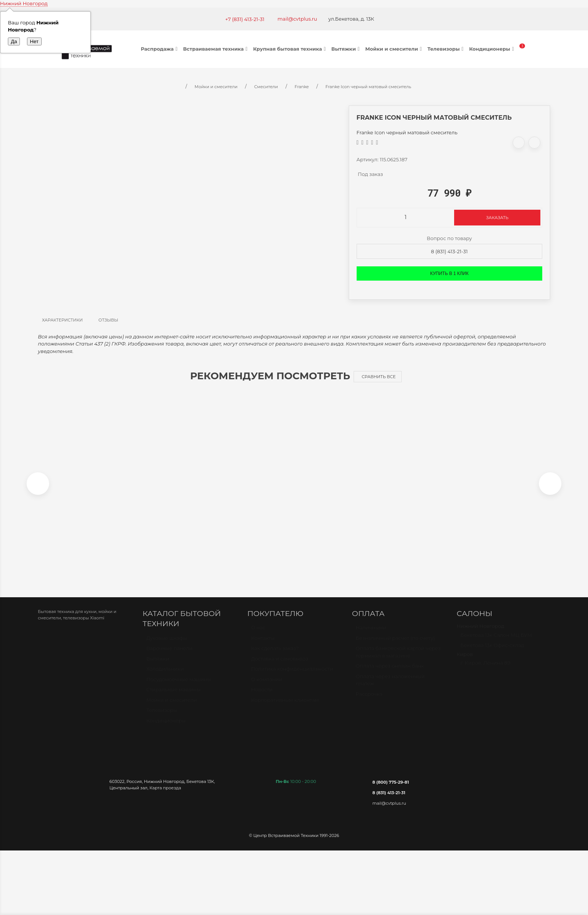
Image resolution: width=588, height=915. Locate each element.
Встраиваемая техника (216, 49)
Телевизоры (446, 49)
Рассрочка (369, 702)
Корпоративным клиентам (285, 708)
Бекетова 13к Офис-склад (492, 653)
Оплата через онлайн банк (390, 673)
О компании (266, 687)
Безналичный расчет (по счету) (395, 646)
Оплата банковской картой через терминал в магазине (398, 660)
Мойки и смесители (394, 49)
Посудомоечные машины (179, 687)
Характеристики (62, 320)
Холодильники (165, 676)
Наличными (371, 635)
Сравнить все (379, 377)
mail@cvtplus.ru (297, 19)
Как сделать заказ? (275, 656)
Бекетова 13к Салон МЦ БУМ (496, 643)
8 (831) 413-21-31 (449, 251)
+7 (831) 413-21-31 (245, 19)
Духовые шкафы (167, 646)
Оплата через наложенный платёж (390, 688)
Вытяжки (346, 49)
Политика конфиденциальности (292, 676)
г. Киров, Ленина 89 (485, 670)
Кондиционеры (493, 49)
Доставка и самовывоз (280, 666)
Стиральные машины (173, 697)
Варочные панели (169, 656)
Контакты (263, 646)
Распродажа (160, 49)
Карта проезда (165, 792)
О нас (258, 635)
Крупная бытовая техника (290, 49)
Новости (262, 697)
